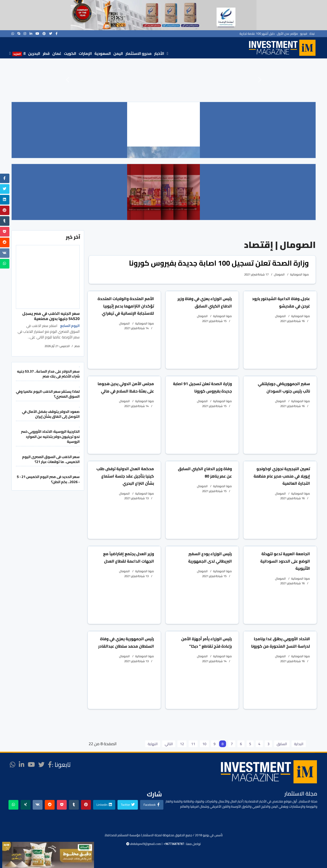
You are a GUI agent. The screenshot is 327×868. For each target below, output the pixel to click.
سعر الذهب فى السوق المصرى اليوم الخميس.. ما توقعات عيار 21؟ (51, 459)
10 (204, 744)
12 (182, 744)
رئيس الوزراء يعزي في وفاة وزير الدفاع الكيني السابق (205, 302)
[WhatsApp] (13, 34)
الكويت (70, 53)
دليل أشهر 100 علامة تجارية (257, 34)
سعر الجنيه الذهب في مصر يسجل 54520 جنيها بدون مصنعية (51, 316)
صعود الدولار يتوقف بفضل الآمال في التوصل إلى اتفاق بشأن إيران (51, 414)
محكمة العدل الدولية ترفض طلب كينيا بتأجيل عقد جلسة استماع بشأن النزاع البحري (125, 476)
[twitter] (51, 34)
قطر (46, 53)
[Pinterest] (44, 34)
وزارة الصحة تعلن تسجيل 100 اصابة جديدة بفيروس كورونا (219, 263)
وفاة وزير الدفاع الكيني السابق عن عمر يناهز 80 (205, 472)
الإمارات (85, 53)
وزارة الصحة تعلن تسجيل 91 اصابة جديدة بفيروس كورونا (202, 387)
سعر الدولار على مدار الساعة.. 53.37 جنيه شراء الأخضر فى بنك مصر (48, 374)
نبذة (312, 34)
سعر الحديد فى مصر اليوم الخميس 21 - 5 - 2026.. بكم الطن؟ (48, 479)
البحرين (34, 53)
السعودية (103, 53)
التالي (169, 744)
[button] (68, 80)
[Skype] (19, 34)
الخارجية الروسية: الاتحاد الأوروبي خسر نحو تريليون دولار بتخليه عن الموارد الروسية (50, 436)
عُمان (57, 53)
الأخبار (159, 53)
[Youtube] (37, 34)
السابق (282, 744)
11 (193, 744)
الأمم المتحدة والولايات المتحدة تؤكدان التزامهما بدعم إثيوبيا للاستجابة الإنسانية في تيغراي (126, 306)
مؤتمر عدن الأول (287, 34)
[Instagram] (25, 34)
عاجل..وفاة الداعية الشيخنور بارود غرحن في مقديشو (281, 302)
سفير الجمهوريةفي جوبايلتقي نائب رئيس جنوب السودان (284, 387)
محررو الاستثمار (139, 53)
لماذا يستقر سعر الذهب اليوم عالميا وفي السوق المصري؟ (48, 394)
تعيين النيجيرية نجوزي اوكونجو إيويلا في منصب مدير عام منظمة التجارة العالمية (282, 476)
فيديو (304, 34)
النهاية (153, 744)
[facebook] (57, 34)
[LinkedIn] (31, 34)
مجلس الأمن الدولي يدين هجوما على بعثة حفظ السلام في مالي (126, 387)
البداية (299, 744)
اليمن (118, 53)
